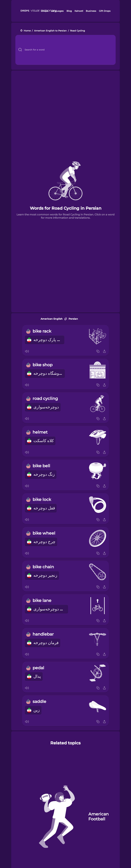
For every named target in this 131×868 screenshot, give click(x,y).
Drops (45, 11)
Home (27, 31)
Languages (57, 11)
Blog (69, 11)
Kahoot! (79, 11)
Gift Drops (105, 11)
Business (91, 11)
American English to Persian (50, 31)
